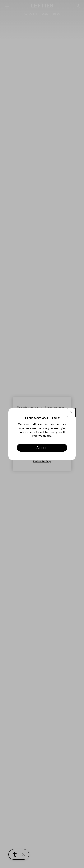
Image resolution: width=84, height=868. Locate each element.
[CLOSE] (71, 412)
